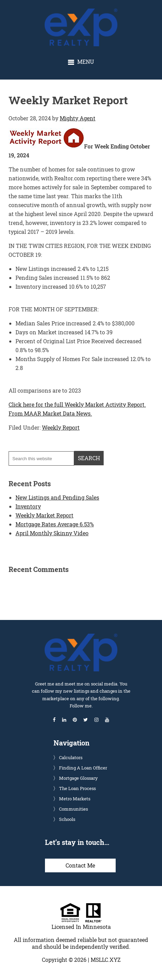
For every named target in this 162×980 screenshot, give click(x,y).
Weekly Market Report (44, 515)
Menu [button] (86, 62)
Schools (67, 819)
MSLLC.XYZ (106, 960)
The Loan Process (77, 788)
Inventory (28, 506)
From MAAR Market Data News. (50, 413)
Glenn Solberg (87, 12)
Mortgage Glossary (78, 778)
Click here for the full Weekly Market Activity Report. (77, 404)
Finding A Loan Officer (83, 768)
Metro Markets (75, 799)
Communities (73, 809)
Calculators (71, 757)
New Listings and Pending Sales (57, 497)
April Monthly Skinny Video (52, 533)
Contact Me (80, 865)
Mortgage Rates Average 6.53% (55, 524)
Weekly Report (61, 427)
